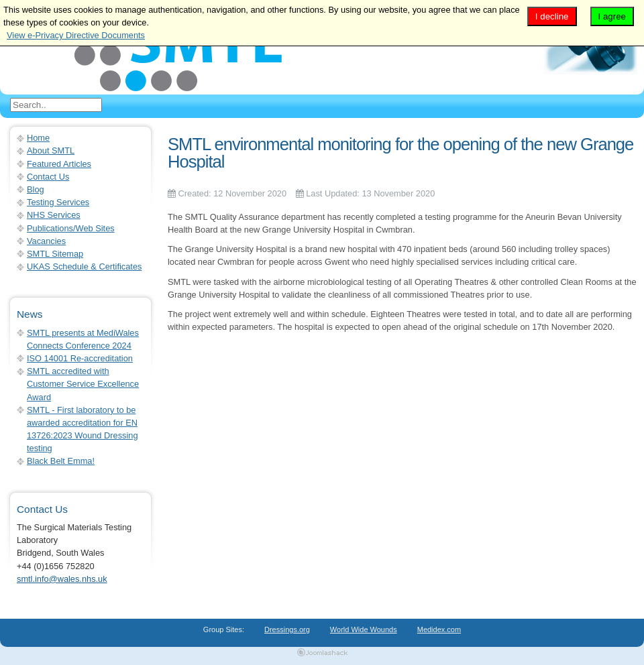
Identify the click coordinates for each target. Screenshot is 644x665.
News (30, 314)
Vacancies (46, 241)
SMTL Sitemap (55, 254)
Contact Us (48, 177)
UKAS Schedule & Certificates (84, 266)
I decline (552, 16)
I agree (612, 16)
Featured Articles (59, 164)
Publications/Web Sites (71, 228)
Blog (36, 189)
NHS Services (54, 215)
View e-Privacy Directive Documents (76, 35)
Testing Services (58, 202)
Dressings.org (287, 629)
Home (38, 138)
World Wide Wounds (364, 629)
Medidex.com (439, 629)
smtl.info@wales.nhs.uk (62, 579)
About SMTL (51, 150)
